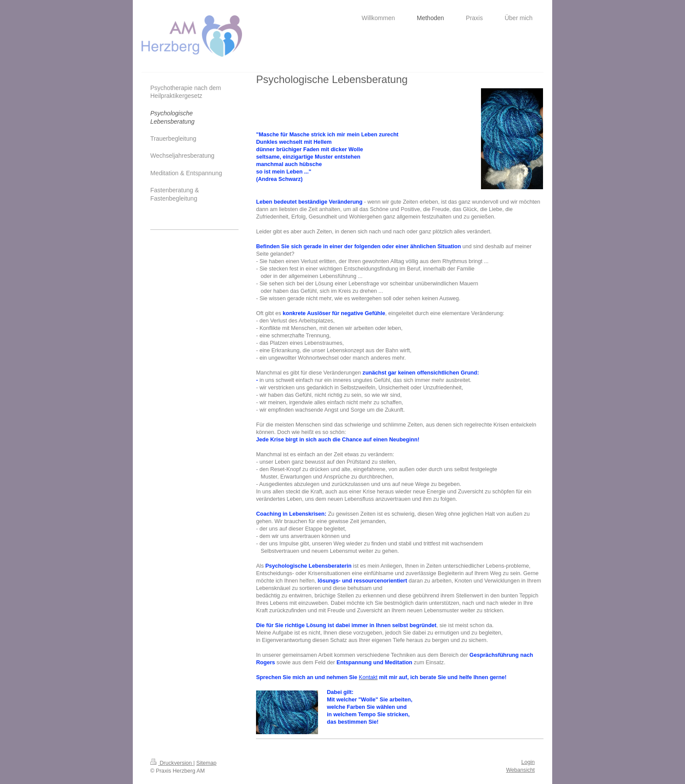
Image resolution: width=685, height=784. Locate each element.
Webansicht (520, 770)
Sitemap (206, 763)
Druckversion (172, 763)
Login (528, 762)
